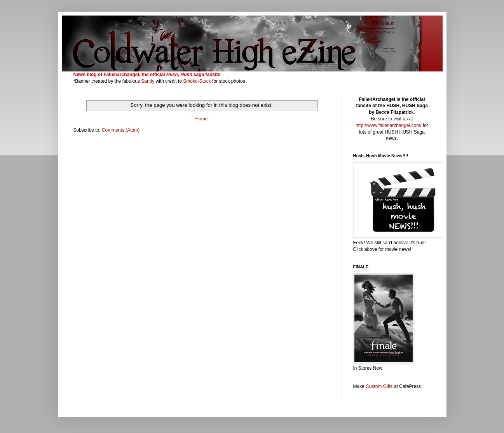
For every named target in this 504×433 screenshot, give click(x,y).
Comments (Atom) (121, 130)
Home (201, 119)
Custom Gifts (379, 386)
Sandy (148, 81)
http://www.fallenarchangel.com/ (388, 125)
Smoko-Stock (198, 81)
